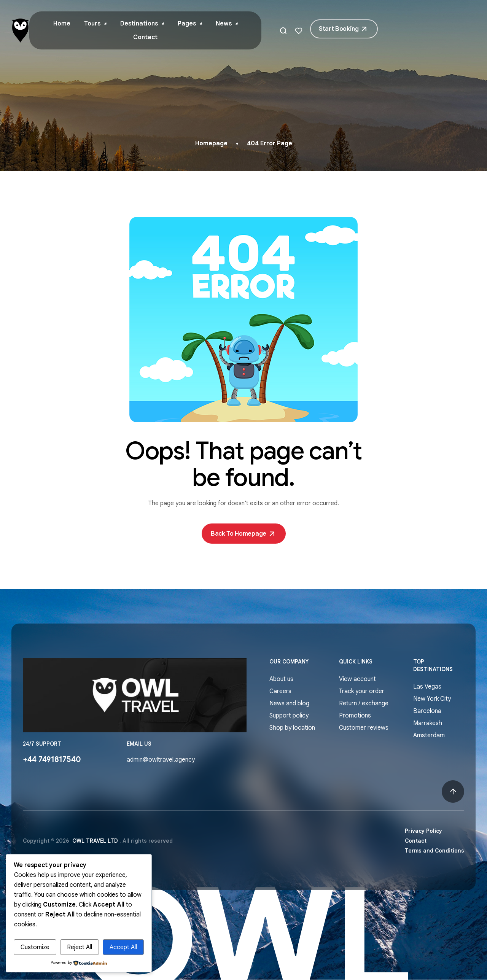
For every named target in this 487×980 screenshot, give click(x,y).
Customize (35, 947)
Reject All (80, 947)
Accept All (123, 947)
